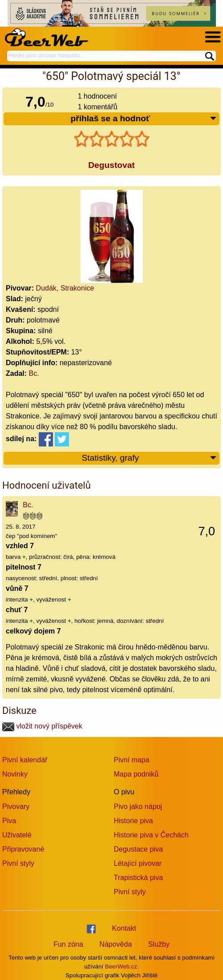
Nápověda (116, 944)
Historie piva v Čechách (151, 835)
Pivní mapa (132, 760)
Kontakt (124, 928)
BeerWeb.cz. (122, 966)
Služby (159, 944)
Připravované (23, 849)
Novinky (15, 774)
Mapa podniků (136, 774)
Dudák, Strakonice (65, 288)
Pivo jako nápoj (138, 807)
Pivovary (16, 807)
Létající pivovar (138, 863)
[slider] (112, 139)
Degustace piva (138, 849)
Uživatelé (17, 835)
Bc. (34, 373)
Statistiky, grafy (149, 458)
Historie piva (134, 821)
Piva (9, 821)
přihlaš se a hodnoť (144, 119)
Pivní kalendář (25, 760)
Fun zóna (68, 944)
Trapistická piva (139, 878)
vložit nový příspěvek (42, 726)
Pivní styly (18, 863)
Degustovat (111, 165)
